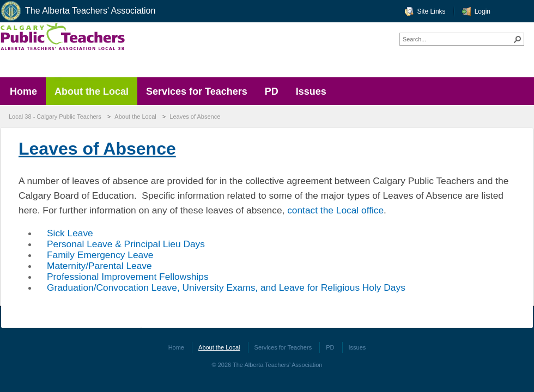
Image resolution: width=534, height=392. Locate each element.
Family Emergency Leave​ (100, 255)
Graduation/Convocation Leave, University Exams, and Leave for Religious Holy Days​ (226, 287)
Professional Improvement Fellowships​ (128, 277)
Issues (357, 347)
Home (176, 347)
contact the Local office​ (335, 210)
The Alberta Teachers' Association (78, 11)
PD (330, 347)
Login (483, 11)
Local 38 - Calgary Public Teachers (55, 117)
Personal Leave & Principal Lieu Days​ (126, 244)
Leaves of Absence (195, 117)
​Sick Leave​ (70, 233)
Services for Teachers (283, 347)
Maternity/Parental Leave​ (99, 266)
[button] (518, 39)
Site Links (432, 11)
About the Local (135, 117)
